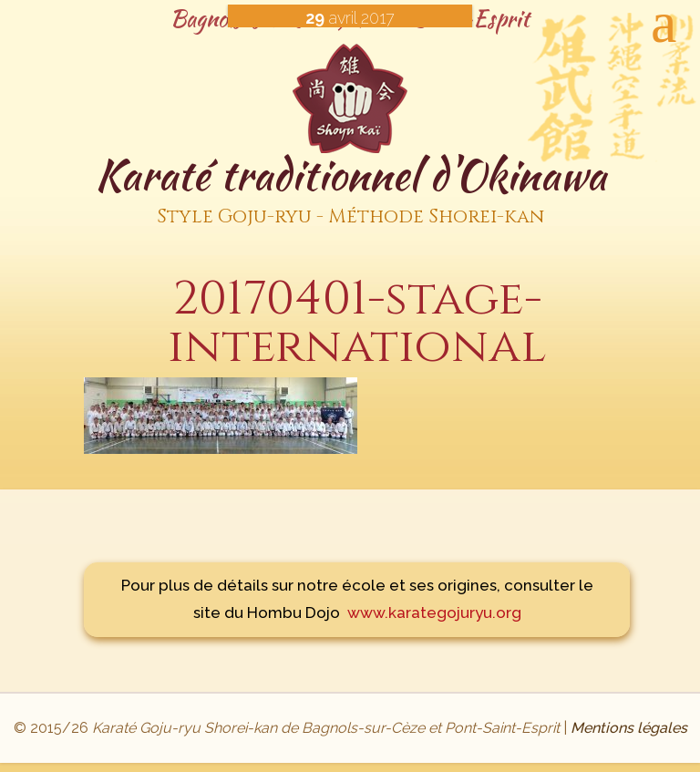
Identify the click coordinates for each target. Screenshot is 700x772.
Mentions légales (629, 728)
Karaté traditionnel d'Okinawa (350, 191)
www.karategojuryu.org (434, 612)
